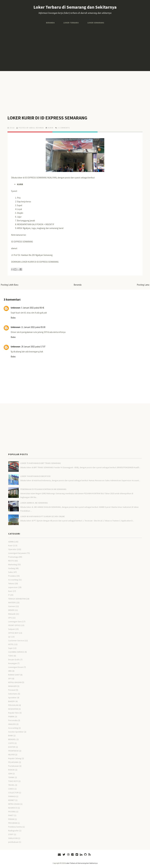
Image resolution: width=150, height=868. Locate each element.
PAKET (11, 815)
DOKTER (12, 747)
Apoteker (12, 698)
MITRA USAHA (14, 804)
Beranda (50, 23)
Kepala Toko (14, 713)
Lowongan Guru (15, 622)
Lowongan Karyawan (17, 553)
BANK (11, 736)
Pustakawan (13, 766)
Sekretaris (13, 694)
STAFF (11, 834)
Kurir (51, 128)
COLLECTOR (13, 793)
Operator (12, 549)
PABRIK (11, 717)
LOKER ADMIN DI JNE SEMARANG (34, 503)
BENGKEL (12, 739)
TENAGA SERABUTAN (17, 599)
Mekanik (12, 614)
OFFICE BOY (13, 633)
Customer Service (16, 641)
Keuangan (13, 663)
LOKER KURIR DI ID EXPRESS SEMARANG (47, 118)
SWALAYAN (13, 838)
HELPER (11, 755)
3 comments (64, 128)
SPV (10, 679)
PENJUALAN (13, 705)
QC (10, 637)
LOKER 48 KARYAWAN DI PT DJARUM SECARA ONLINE (43, 516)
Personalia (13, 720)
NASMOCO (13, 808)
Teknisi (11, 583)
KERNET (11, 800)
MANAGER (12, 686)
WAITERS (12, 602)
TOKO (11, 656)
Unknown (16, 308)
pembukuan (13, 842)
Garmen (12, 606)
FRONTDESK (13, 751)
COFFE (11, 743)
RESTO (11, 561)
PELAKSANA (13, 762)
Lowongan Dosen (16, 667)
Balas (13, 318)
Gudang (12, 568)
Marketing (13, 564)
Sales (11, 572)
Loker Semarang (96, 23)
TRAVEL (11, 785)
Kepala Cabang (15, 758)
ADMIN (11, 542)
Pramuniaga (13, 557)
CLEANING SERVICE (16, 652)
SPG (10, 618)
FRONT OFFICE (14, 625)
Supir (10, 648)
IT (9, 595)
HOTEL (11, 644)
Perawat (12, 690)
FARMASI (12, 796)
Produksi (12, 576)
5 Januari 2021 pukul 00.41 (33, 308)
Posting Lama (143, 285)
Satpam (12, 629)
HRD (10, 671)
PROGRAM (13, 823)
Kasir (10, 545)
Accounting (13, 580)
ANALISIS (12, 724)
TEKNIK (11, 777)
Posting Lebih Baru (10, 285)
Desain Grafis (14, 660)
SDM (10, 774)
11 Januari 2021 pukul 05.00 (33, 327)
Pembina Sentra (15, 827)
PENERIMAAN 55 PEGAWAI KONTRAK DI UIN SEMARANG (43, 489)
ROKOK (11, 770)
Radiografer (13, 831)
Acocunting (13, 728)
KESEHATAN (13, 709)
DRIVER (11, 610)
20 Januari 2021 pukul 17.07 (33, 347)
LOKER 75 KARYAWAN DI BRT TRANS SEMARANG (41, 463)
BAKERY (12, 701)
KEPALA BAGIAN (15, 682)
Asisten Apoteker (16, 732)
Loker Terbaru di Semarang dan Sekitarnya (75, 7)
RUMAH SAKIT (14, 675)
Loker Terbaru (71, 23)
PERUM (11, 819)
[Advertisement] (75, 48)
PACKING (12, 812)
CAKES (11, 789)
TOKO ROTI (13, 781)
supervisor (13, 587)
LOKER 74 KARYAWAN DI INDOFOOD (35, 476)
